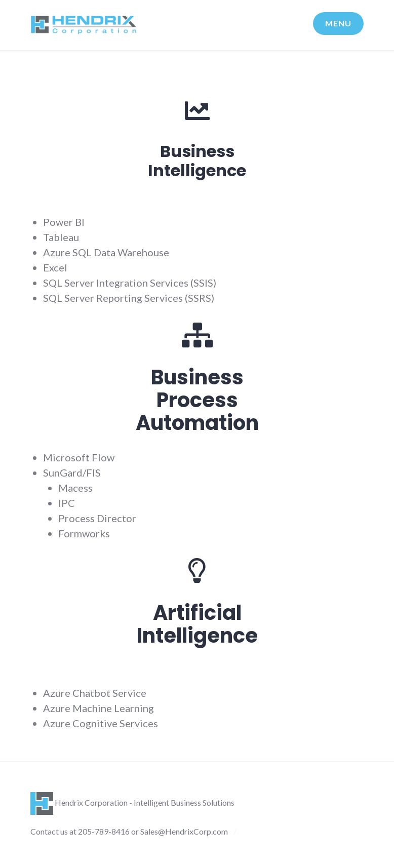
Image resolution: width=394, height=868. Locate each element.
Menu (338, 23)
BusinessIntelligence (197, 161)
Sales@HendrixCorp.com (184, 831)
